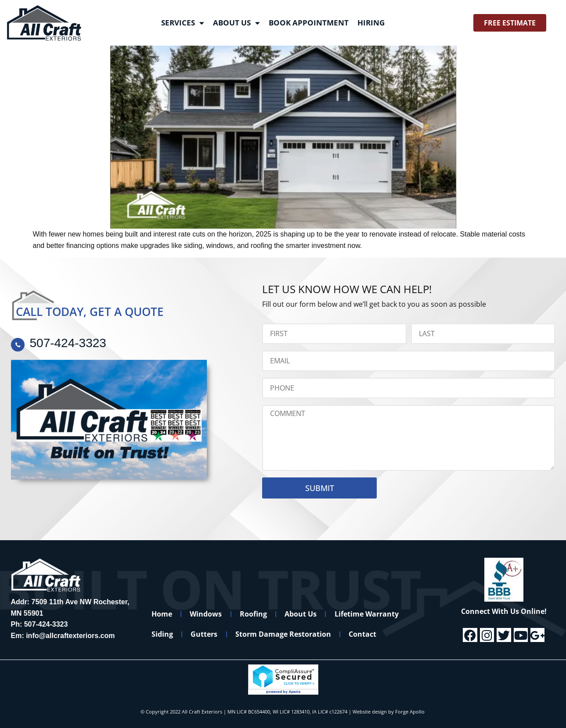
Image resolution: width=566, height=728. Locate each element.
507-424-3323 (46, 624)
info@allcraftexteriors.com (70, 636)
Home (162, 614)
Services (183, 23)
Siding (163, 634)
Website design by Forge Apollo (389, 712)
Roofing (255, 614)
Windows (207, 614)
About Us (236, 23)
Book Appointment (309, 23)
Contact (365, 634)
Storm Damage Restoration (285, 634)
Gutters (205, 634)
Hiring (371, 23)
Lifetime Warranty (370, 614)
